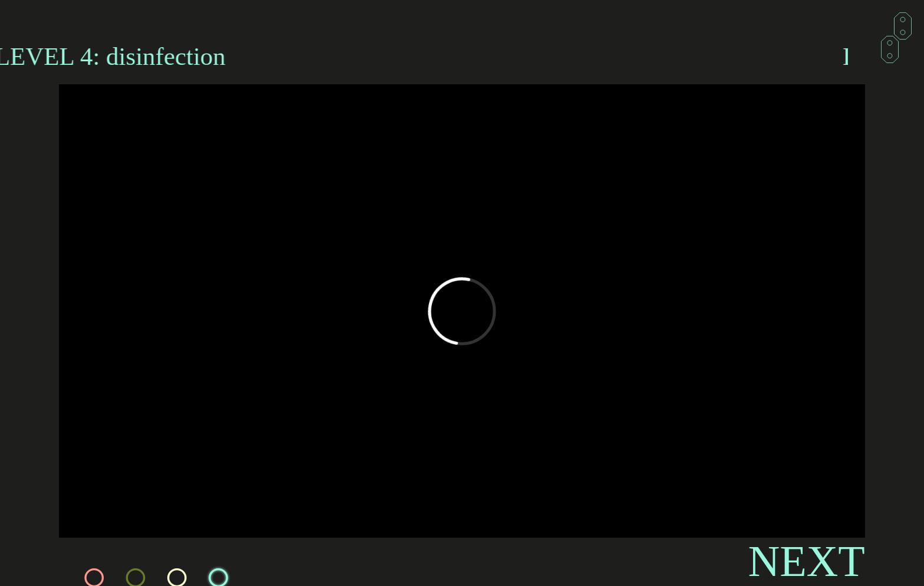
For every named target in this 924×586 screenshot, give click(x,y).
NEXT (806, 561)
